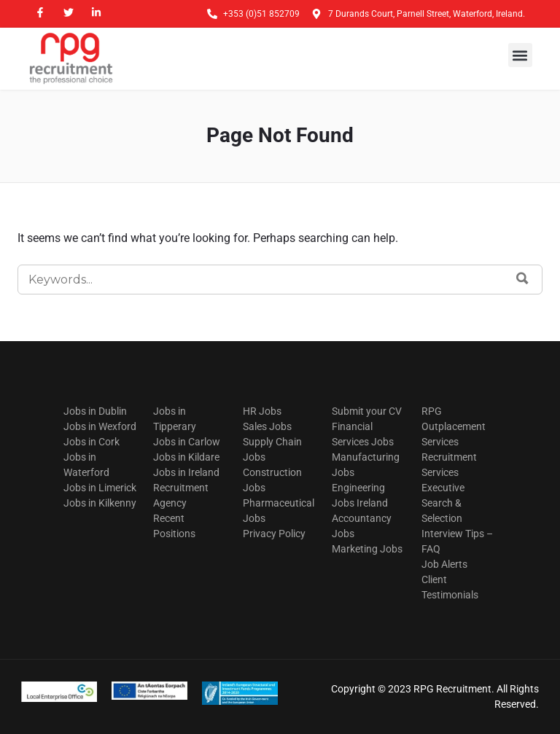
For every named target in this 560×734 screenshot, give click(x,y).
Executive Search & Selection (443, 503)
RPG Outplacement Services (454, 426)
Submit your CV (367, 411)
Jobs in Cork (92, 442)
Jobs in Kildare (186, 457)
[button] (520, 55)
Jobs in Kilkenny (100, 503)
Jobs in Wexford (100, 426)
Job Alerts (444, 564)
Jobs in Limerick (100, 488)
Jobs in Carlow (187, 442)
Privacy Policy (274, 534)
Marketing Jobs (367, 549)
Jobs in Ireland (186, 472)
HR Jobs (262, 411)
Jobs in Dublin (95, 411)
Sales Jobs (267, 426)
